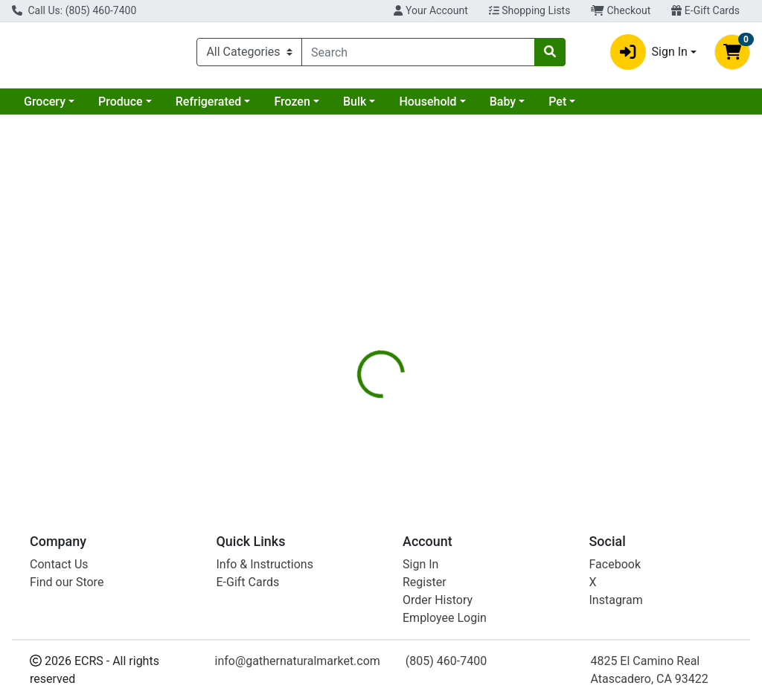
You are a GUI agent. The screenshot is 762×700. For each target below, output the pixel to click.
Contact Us (59, 564)
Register (425, 582)
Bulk (355, 107)
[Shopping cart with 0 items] (732, 55)
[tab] (358, 312)
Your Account (430, 10)
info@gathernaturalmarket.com (298, 661)
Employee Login (445, 618)
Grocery (45, 107)
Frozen (292, 107)
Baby (503, 107)
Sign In (420, 564)
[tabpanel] (540, 407)
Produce (121, 107)
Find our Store (67, 582)
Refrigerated (209, 107)
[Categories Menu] (249, 55)
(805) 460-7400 (446, 661)
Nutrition (419, 312)
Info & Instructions (265, 564)
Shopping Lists (530, 10)
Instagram (616, 600)
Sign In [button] (649, 55)
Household (428, 107)
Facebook (615, 564)
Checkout (621, 10)
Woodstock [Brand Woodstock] (495, 417)
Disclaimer (491, 312)
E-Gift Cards (705, 10)
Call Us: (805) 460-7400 (74, 10)
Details (358, 312)
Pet (557, 107)
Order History (438, 600)
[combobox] (418, 55)
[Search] (418, 55)
